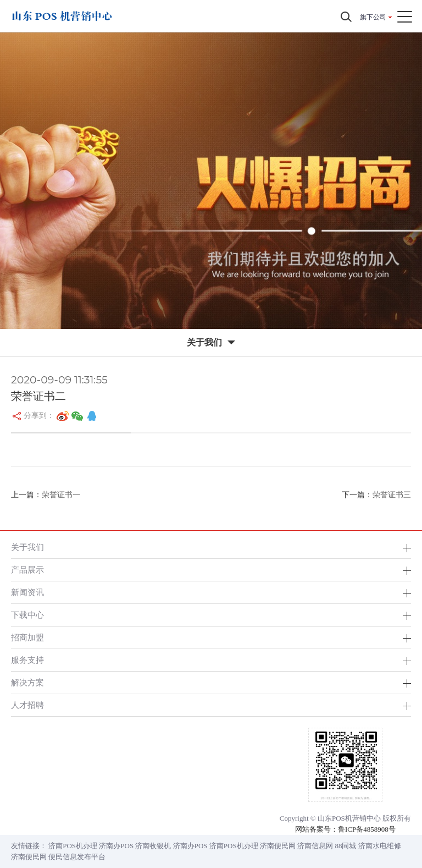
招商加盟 (27, 637)
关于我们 (27, 547)
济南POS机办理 (73, 846)
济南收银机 (153, 846)
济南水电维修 (380, 846)
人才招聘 (27, 705)
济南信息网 (315, 846)
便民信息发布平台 (77, 857)
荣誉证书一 (61, 495)
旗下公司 (373, 17)
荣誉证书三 (392, 495)
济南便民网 (278, 846)
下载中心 (27, 615)
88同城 (345, 846)
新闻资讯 (27, 592)
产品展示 (27, 570)
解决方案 (27, 682)
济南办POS (116, 846)
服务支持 (27, 660)
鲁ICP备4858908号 (367, 829)
